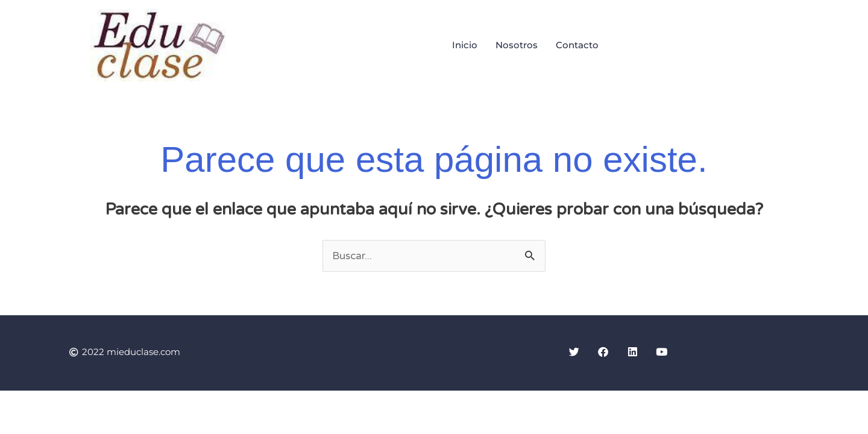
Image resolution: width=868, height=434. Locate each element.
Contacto (577, 45)
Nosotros (517, 45)
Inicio (465, 45)
